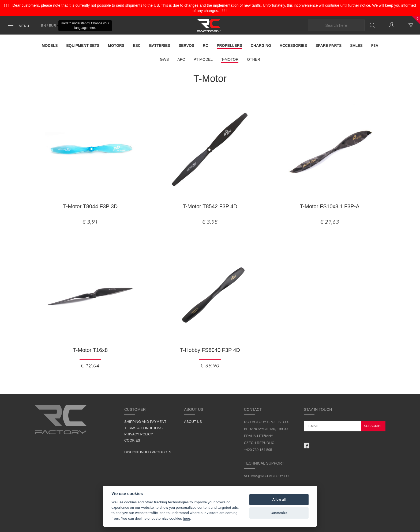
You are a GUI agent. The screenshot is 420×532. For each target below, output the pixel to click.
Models (50, 45)
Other (254, 59)
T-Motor (230, 59)
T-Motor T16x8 (90, 350)
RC (205, 45)
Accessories (293, 45)
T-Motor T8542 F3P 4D (210, 206)
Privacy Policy (139, 434)
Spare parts (329, 45)
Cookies (132, 440)
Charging (261, 45)
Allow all (279, 499)
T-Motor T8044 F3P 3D (90, 206)
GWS (164, 59)
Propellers (229, 45)
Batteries (160, 45)
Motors (116, 45)
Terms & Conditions (143, 428)
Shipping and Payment (145, 422)
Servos (186, 45)
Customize (279, 513)
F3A (375, 45)
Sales (356, 45)
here (187, 518)
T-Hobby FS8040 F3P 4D (210, 350)
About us (193, 422)
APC (181, 59)
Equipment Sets (83, 45)
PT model (203, 59)
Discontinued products (148, 452)
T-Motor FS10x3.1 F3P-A (329, 206)
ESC (137, 45)
